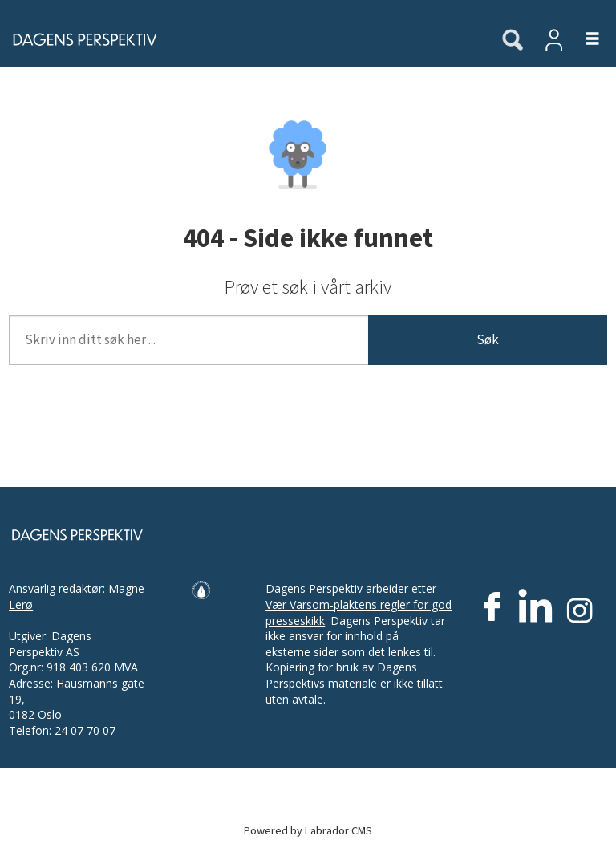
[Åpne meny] (584, 40)
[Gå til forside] (242, 39)
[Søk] (513, 41)
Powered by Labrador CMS (308, 831)
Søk (488, 340)
